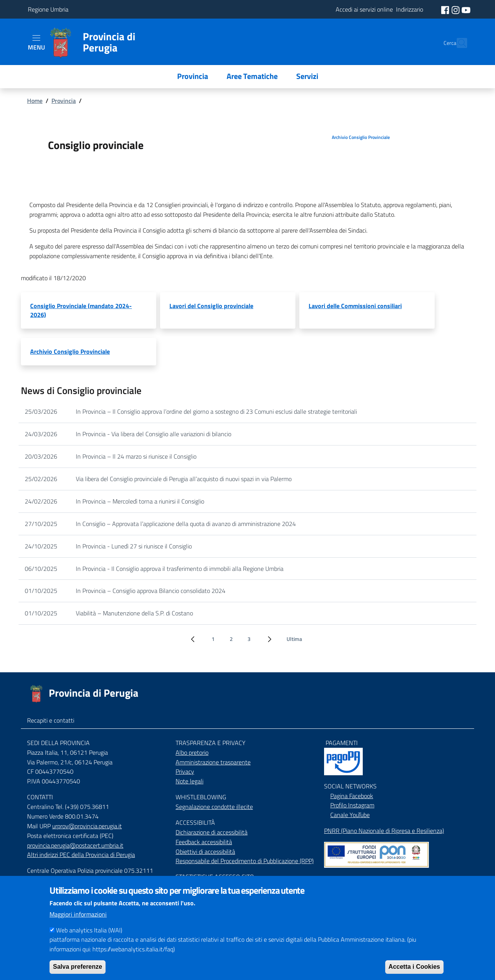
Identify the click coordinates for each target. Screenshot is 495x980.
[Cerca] (458, 43)
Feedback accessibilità (204, 842)
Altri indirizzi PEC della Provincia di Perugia (81, 855)
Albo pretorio (192, 752)
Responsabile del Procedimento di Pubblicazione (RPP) (245, 861)
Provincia (64, 101)
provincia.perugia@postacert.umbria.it (75, 845)
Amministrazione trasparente (213, 762)
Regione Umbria (48, 9)
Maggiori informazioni (78, 923)
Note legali (189, 781)
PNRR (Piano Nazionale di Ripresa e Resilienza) (384, 831)
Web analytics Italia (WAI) (89, 939)
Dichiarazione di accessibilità (212, 832)
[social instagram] (456, 9)
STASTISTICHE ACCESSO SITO (215, 877)
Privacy (185, 771)
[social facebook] (446, 9)
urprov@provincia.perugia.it (87, 826)
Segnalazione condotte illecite (214, 807)
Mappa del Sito (343, 879)
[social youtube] (466, 9)
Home (35, 101)
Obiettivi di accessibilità (205, 852)
